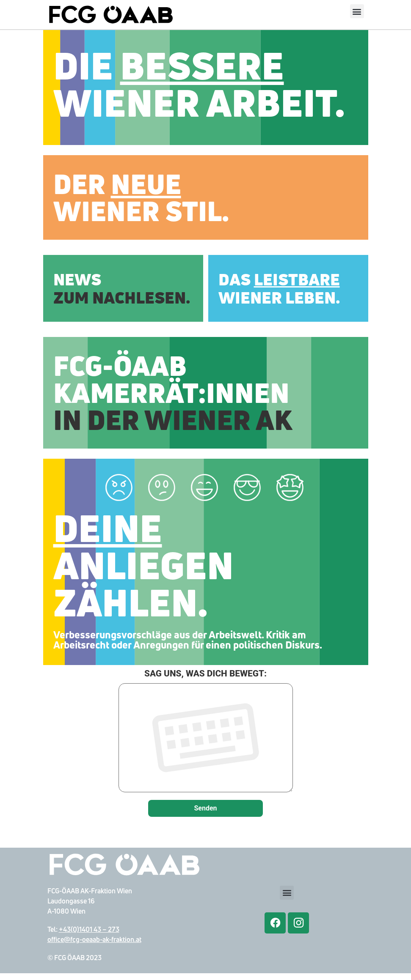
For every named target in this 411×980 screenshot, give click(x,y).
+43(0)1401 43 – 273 (89, 936)
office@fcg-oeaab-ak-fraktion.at (94, 946)
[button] (357, 11)
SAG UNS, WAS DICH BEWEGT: (206, 739)
